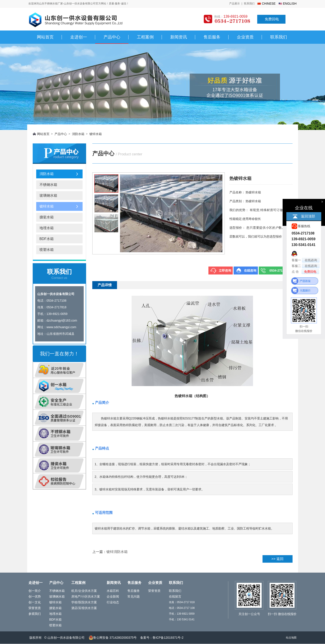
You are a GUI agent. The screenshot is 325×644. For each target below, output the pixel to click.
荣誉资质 (35, 608)
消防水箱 (78, 134)
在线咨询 (250, 271)
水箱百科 (113, 591)
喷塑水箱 (47, 250)
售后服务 (212, 37)
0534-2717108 (279, 271)
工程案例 (145, 37)
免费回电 (272, 19)
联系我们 (249, 4)
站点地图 (291, 638)
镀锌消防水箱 (117, 552)
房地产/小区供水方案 (86, 596)
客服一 (306, 260)
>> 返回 (277, 559)
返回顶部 (308, 216)
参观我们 (35, 614)
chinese (269, 4)
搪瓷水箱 (47, 217)
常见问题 (134, 596)
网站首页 (45, 37)
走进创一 (79, 37)
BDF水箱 (47, 239)
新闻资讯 (179, 37)
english (290, 4)
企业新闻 (113, 596)
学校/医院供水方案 (84, 602)
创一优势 (35, 596)
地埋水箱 (47, 228)
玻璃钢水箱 (48, 195)
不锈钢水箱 (48, 185)
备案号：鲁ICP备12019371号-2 (162, 638)
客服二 (306, 266)
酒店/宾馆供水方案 (84, 608)
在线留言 (175, 596)
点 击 (305, 272)
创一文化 (35, 602)
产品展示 (234, 4)
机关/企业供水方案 (84, 591)
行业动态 (113, 602)
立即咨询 (225, 271)
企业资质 (245, 37)
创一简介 (35, 591)
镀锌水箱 (96, 134)
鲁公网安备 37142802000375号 (113, 638)
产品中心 (112, 37)
